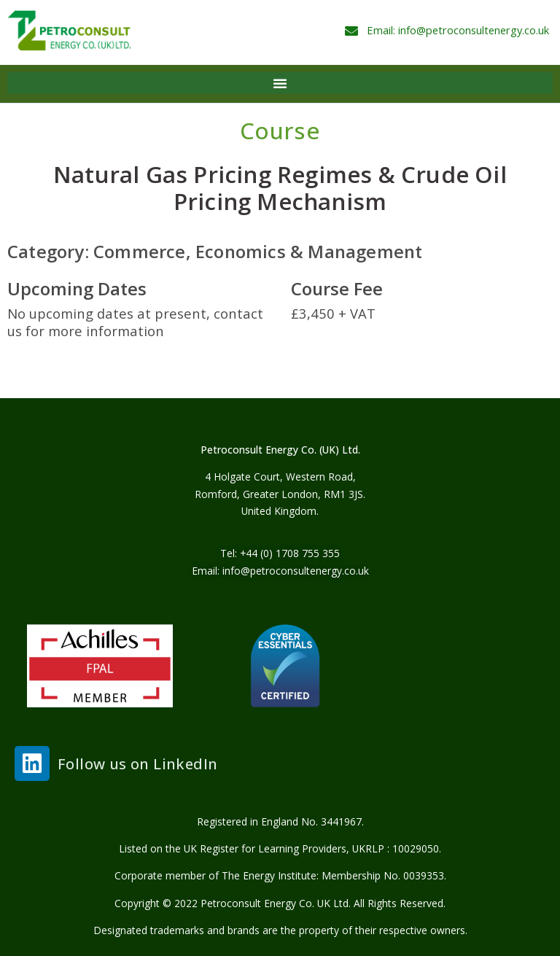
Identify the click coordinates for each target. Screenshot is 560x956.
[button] (280, 83)
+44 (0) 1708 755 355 (290, 553)
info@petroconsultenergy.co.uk (296, 571)
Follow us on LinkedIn (137, 763)
